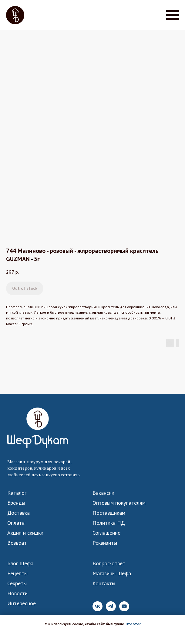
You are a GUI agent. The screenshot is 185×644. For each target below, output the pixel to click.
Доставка (18, 513)
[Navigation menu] (173, 15)
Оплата (16, 523)
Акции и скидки (25, 533)
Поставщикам (109, 513)
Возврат (17, 543)
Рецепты (17, 573)
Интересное (22, 603)
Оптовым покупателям (119, 503)
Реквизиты (105, 543)
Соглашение (106, 533)
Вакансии (103, 493)
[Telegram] (111, 610)
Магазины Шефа (112, 573)
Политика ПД (109, 523)
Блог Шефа (20, 563)
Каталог (17, 493)
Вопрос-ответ (109, 563)
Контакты (104, 583)
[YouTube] (124, 610)
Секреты (17, 583)
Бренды (16, 503)
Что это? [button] (133, 624)
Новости (17, 593)
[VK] (98, 610)
